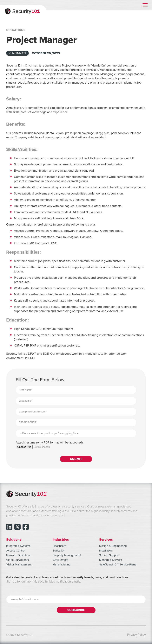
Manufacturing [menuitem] (62, 564)
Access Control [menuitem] (16, 551)
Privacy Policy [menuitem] (136, 635)
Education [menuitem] (59, 551)
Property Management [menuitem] (67, 555)
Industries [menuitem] (61, 539)
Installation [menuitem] (106, 551)
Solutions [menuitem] (14, 539)
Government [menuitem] (60, 560)
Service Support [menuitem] (109, 555)
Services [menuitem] (106, 539)
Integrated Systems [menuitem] (18, 546)
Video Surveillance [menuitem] (18, 560)
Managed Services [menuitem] (111, 560)
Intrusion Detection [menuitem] (18, 555)
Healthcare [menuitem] (59, 546)
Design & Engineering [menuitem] (113, 546)
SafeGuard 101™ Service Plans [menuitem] (118, 564)
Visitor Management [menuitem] (19, 564)
